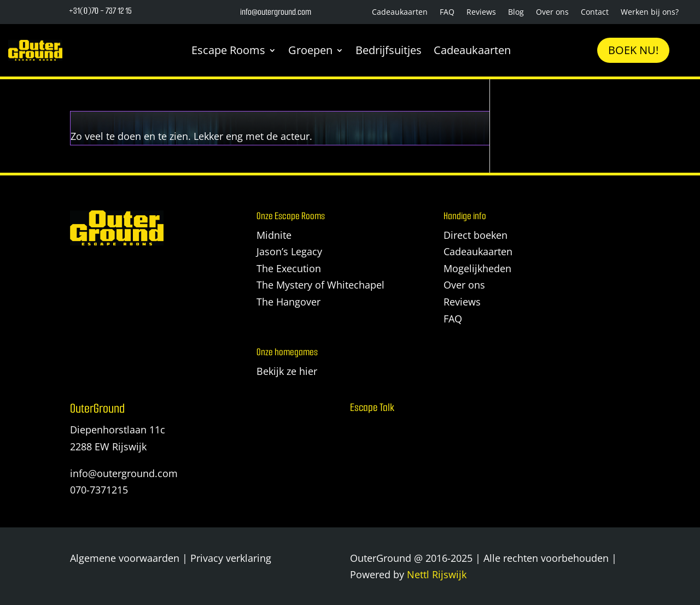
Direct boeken (476, 235)
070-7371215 (99, 490)
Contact (595, 13)
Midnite (274, 235)
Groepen (310, 50)
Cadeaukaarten (400, 13)
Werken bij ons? (650, 13)
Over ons (552, 13)
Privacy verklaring (231, 558)
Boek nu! (633, 50)
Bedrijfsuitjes (389, 50)
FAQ (447, 13)
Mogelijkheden (477, 268)
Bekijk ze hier (287, 371)
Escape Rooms (228, 50)
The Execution (289, 268)
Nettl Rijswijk (437, 574)
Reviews (481, 13)
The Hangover (288, 302)
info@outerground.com (124, 473)
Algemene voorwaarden (125, 558)
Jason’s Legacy (289, 251)
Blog (516, 13)
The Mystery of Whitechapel (320, 285)
